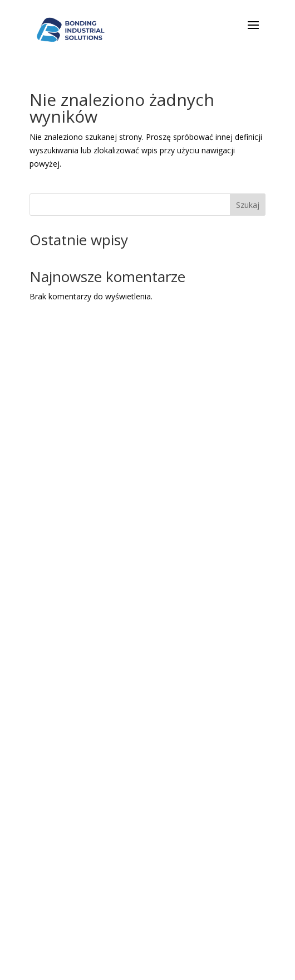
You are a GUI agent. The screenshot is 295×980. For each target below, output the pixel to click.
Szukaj (248, 205)
